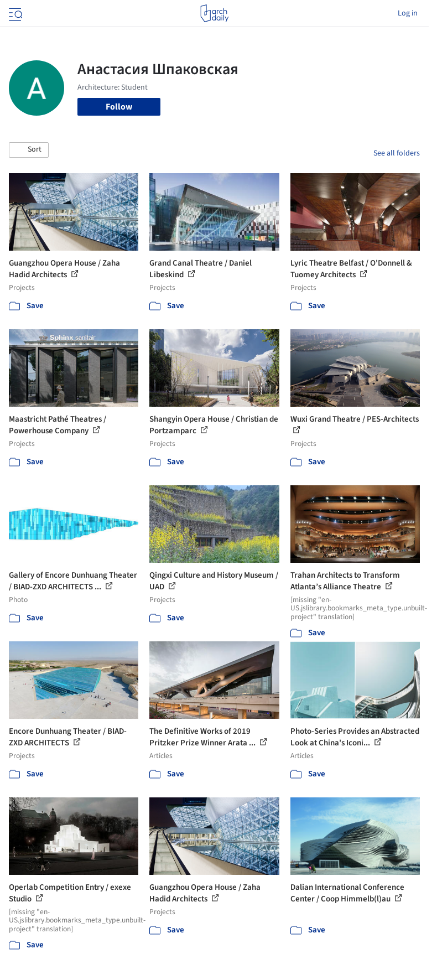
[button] (29, 150)
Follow (119, 107)
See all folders (397, 153)
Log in (408, 13)
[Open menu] (14, 13)
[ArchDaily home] (214, 13)
